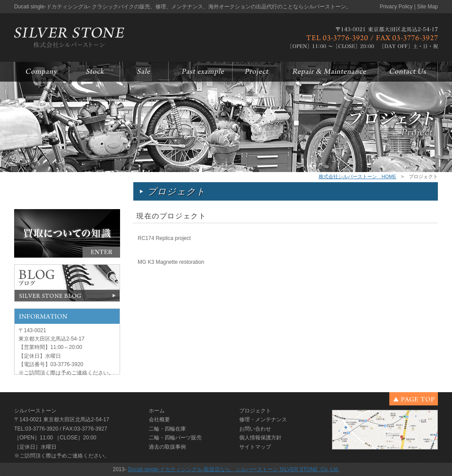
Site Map (428, 7)
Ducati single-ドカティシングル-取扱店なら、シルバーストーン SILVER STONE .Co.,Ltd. (234, 469)
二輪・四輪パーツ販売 (175, 438)
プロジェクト (255, 411)
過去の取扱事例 (167, 447)
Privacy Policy (396, 7)
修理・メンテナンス (263, 420)
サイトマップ (255, 447)
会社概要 (159, 420)
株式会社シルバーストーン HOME (358, 176)
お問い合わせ (255, 429)
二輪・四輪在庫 (167, 429)
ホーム (157, 411)
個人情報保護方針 (260, 438)
